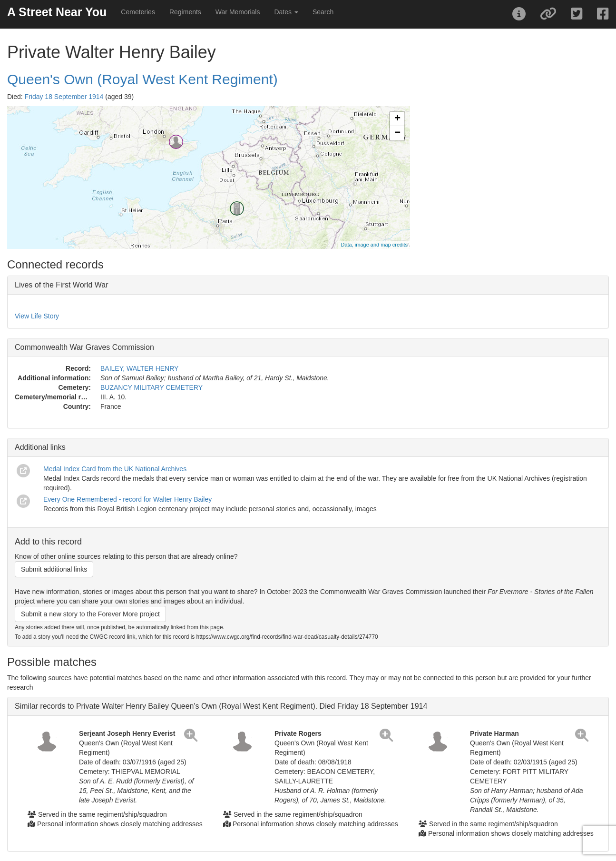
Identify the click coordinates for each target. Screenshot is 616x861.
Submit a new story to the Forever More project (90, 614)
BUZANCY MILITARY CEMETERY (152, 387)
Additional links (40, 447)
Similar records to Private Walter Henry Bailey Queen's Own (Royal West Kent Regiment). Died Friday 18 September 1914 (221, 706)
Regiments (185, 12)
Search (323, 12)
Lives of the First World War (62, 285)
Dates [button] (286, 12)
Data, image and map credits (374, 245)
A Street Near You (57, 12)
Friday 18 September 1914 (64, 97)
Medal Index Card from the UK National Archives (115, 469)
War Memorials (238, 12)
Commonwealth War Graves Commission (84, 347)
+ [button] (397, 119)
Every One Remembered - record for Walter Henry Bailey (127, 499)
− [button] (397, 133)
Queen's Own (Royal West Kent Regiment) (142, 79)
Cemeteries (138, 12)
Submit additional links (54, 569)
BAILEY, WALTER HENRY (139, 368)
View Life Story (37, 316)
